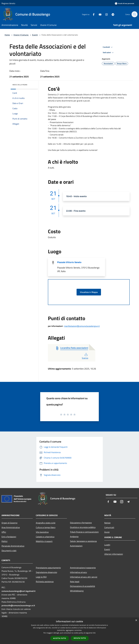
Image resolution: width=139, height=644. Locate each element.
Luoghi (107, 545)
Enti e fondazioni (9, 537)
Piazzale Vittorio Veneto (69, 262)
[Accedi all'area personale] (124, 3)
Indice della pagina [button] (20, 85)
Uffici (4, 532)
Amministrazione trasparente (83, 568)
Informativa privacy (78, 572)
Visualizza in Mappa (89, 292)
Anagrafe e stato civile (46, 523)
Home (7, 35)
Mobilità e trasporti (44, 541)
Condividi (108, 47)
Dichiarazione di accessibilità (82, 586)
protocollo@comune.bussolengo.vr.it (18, 605)
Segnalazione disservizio (46, 572)
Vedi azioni (109, 53)
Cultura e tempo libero (46, 527)
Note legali (75, 582)
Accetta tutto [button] (60, 638)
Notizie (107, 523)
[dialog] (69, 631)
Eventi (35, 35)
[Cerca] (134, 14)
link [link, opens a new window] (94, 633)
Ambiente (74, 537)
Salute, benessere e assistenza (83, 541)
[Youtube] (99, 14)
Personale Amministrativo (13, 546)
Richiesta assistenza (45, 582)
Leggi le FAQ (41, 577)
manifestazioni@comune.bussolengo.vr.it (82, 326)
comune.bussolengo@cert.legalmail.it (18, 591)
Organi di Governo (9, 523)
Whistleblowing (77, 591)
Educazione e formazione (81, 523)
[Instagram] (105, 14)
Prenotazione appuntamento (48, 568)
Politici (4, 541)
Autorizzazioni (76, 546)
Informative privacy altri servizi (84, 577)
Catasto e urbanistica (45, 537)
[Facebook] (92, 14)
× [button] (136, 620)
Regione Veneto (8, 3)
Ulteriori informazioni (114, 554)
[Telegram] (112, 14)
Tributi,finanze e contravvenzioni (84, 532)
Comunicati (109, 527)
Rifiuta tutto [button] (80, 638)
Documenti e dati (9, 551)
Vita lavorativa (42, 532)
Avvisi (107, 532)
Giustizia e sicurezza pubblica (83, 527)
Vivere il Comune (21, 35)
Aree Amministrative (11, 527)
